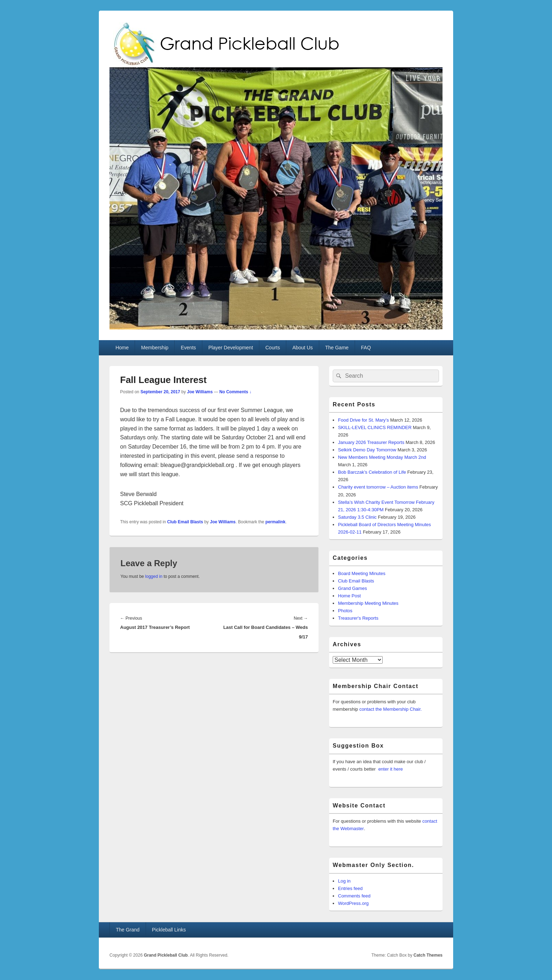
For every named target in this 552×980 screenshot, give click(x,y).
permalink (275, 522)
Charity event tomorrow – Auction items (378, 487)
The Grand (128, 930)
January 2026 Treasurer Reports (371, 442)
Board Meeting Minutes (362, 573)
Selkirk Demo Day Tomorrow (367, 450)
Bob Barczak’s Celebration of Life (372, 472)
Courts (273, 348)
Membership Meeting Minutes (368, 603)
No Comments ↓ (235, 392)
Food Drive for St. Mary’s (364, 420)
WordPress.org (353, 903)
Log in (344, 881)
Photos (345, 611)
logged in (154, 576)
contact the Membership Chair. (390, 709)
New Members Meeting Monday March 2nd (382, 457)
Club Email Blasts (185, 522)
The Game (337, 348)
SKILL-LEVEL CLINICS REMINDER (375, 427)
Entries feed (350, 888)
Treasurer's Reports (358, 618)
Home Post (349, 596)
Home (122, 348)
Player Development (231, 348)
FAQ (366, 348)
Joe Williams (200, 392)
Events (188, 348)
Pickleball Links (169, 930)
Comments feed (354, 896)
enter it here (391, 769)
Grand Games (353, 588)
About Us (303, 348)
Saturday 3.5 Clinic (357, 517)
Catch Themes (428, 955)
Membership (155, 348)
